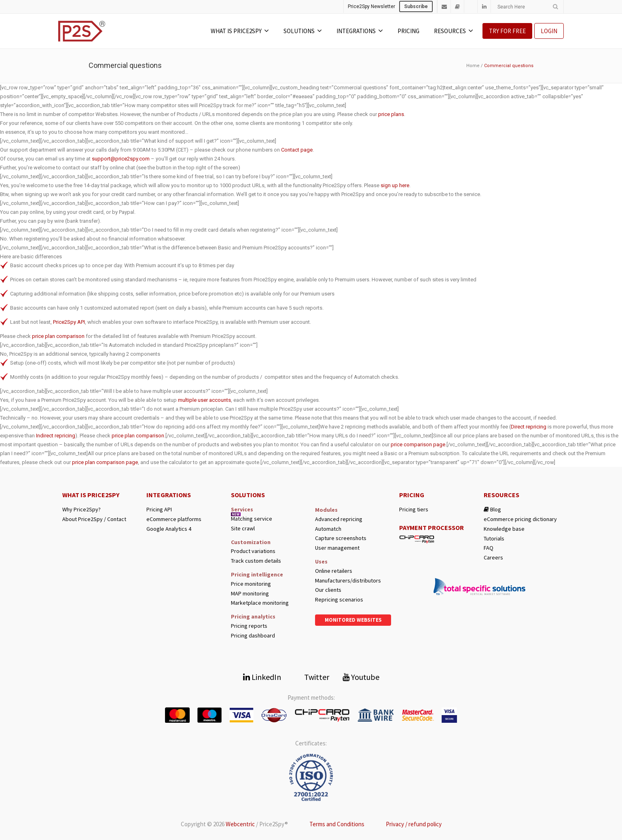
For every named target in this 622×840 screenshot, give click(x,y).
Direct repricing (529, 427)
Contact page (297, 150)
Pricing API (159, 510)
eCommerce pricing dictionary (520, 519)
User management (337, 548)
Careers (493, 558)
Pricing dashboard (253, 636)
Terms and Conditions (337, 824)
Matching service (252, 519)
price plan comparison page (105, 462)
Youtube (361, 677)
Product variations (253, 551)
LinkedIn (262, 677)
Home (473, 66)
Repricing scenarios (339, 600)
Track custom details (256, 561)
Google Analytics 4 (169, 529)
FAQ (489, 548)
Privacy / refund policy (414, 824)
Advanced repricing (339, 519)
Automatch (328, 529)
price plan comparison (58, 336)
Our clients (328, 590)
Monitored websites (353, 620)
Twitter (312, 677)
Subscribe (416, 6)
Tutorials (494, 539)
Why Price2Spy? (81, 510)
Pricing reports (249, 626)
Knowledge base (504, 529)
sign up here (395, 185)
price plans (391, 114)
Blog (492, 510)
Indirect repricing (56, 436)
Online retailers (334, 571)
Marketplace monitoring (260, 603)
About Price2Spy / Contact (94, 519)
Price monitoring (251, 584)
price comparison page (418, 444)
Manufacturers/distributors (348, 581)
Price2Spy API (69, 322)
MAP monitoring (250, 594)
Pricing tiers (414, 510)
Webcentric (240, 824)
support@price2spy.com (121, 159)
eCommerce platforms (174, 519)
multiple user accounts (204, 400)
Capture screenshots (341, 538)
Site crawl (243, 529)
